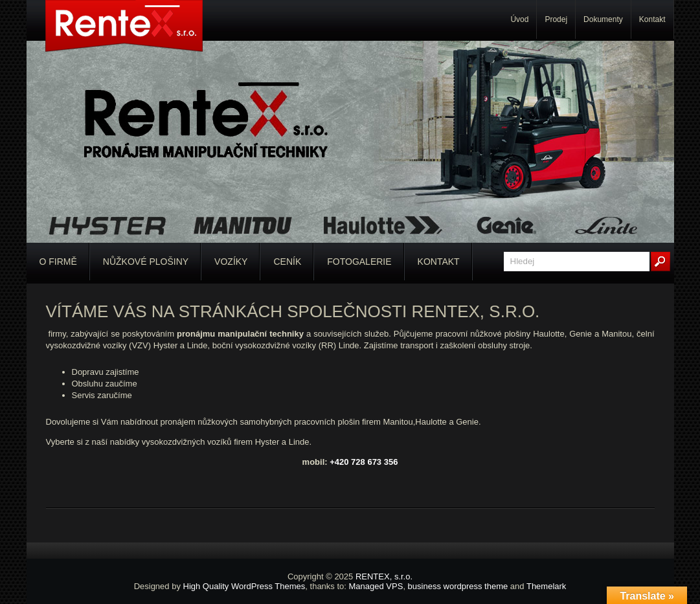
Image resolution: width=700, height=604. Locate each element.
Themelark (546, 586)
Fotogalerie (359, 262)
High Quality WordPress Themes (244, 586)
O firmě (58, 262)
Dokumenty (603, 19)
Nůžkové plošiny (146, 262)
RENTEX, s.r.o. (384, 576)
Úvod (519, 19)
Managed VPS (376, 586)
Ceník (287, 262)
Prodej (556, 19)
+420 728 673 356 (364, 462)
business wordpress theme (458, 586)
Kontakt (652, 19)
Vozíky (231, 262)
